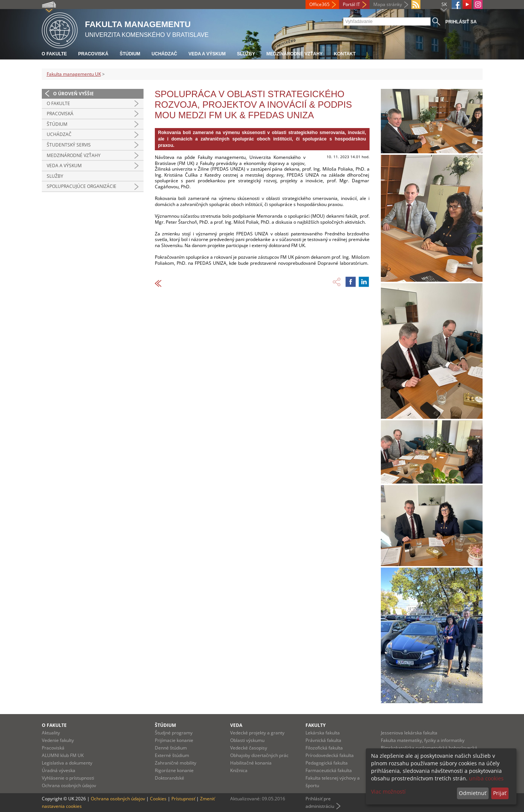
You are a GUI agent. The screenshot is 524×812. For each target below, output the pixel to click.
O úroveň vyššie (73, 94)
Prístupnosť (183, 799)
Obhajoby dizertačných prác (259, 755)
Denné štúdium (171, 748)
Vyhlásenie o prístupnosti (68, 778)
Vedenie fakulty (58, 740)
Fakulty (315, 725)
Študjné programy (174, 733)
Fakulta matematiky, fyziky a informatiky (423, 740)
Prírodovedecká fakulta (330, 755)
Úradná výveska (59, 770)
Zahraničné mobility (176, 763)
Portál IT (351, 4)
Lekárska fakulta (323, 733)
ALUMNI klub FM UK (63, 755)
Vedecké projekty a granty (257, 733)
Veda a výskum (207, 54)
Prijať (500, 793)
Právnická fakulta (323, 740)
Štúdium (130, 54)
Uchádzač (164, 54)
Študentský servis (69, 145)
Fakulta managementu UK (74, 74)
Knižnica (239, 770)
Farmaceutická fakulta (329, 770)
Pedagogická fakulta (327, 763)
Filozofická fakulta (324, 748)
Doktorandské (170, 778)
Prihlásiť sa (461, 22)
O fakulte (54, 54)
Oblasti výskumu (247, 740)
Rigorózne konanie (174, 770)
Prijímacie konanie (174, 740)
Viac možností (388, 791)
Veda (236, 725)
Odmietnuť (473, 793)
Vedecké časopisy (249, 748)
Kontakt (345, 54)
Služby (246, 54)
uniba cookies (486, 778)
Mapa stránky (388, 4)
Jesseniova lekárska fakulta (409, 733)
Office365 (319, 4)
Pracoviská (93, 54)
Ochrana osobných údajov (69, 785)
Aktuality (51, 733)
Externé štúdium (172, 755)
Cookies (158, 799)
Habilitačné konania (251, 763)
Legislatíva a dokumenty (67, 763)
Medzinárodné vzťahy (294, 54)
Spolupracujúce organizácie (82, 186)
